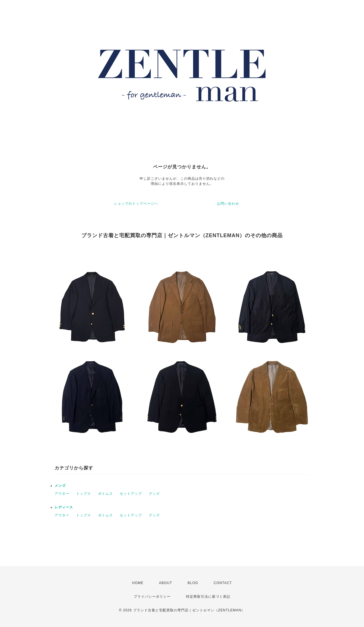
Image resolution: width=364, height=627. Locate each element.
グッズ (154, 494)
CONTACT (223, 583)
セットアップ (131, 494)
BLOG (193, 583)
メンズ (60, 486)
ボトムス (106, 494)
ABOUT (166, 583)
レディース (64, 507)
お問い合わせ (228, 204)
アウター (62, 494)
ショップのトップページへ (136, 204)
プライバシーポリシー (152, 597)
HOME (138, 583)
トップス (84, 494)
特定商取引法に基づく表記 (208, 597)
